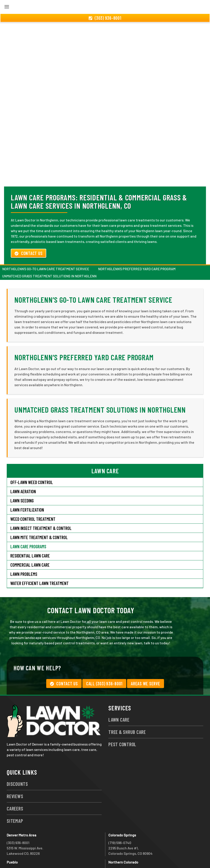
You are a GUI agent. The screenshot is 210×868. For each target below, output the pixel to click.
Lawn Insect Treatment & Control (41, 504)
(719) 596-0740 (120, 818)
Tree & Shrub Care (127, 708)
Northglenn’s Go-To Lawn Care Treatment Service (46, 245)
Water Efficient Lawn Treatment (39, 559)
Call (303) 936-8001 (104, 659)
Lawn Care (119, 695)
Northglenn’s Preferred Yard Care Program (137, 245)
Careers (15, 784)
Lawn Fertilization (27, 486)
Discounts (17, 760)
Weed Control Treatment (33, 495)
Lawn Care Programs (28, 522)
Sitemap (15, 797)
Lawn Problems (24, 550)
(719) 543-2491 (18, 845)
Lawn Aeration (23, 467)
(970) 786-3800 (120, 845)
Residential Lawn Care (30, 532)
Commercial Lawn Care (30, 541)
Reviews (15, 772)
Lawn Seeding (22, 476)
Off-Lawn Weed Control (32, 458)
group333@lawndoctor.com (164, 856)
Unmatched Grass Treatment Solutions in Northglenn (49, 252)
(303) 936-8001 (18, 818)
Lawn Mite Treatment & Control (39, 513)
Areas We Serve (145, 659)
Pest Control (122, 720)
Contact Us (28, 229)
